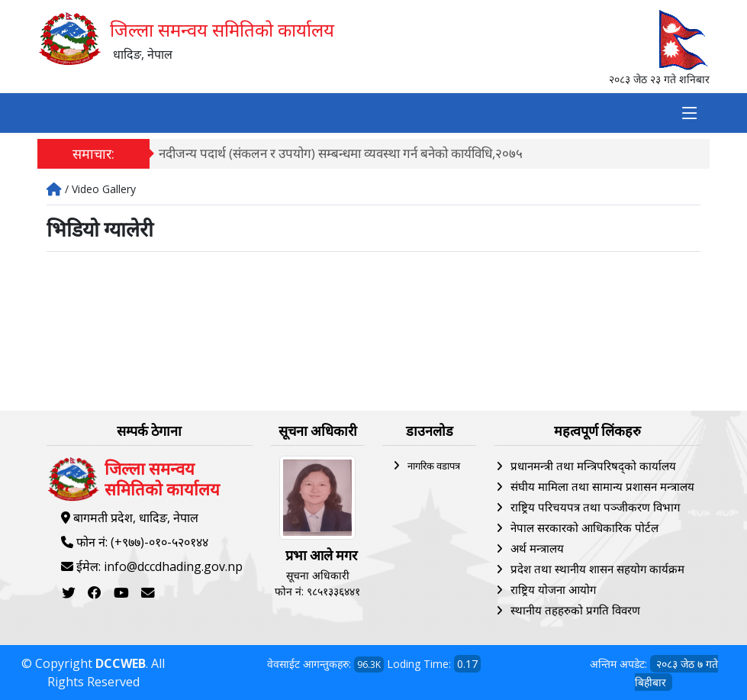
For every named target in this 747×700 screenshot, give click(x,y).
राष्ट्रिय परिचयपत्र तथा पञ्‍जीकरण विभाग (595, 507)
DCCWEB (121, 663)
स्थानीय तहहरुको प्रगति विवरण (575, 610)
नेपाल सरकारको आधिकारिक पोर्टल (584, 527)
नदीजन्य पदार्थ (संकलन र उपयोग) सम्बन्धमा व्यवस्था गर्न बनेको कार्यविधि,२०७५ (341, 153)
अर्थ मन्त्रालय (537, 548)
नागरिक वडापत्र (434, 466)
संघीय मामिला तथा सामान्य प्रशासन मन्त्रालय (602, 486)
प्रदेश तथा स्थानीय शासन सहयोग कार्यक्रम (597, 569)
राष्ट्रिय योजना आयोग (553, 589)
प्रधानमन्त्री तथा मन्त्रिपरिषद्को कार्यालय (593, 466)
